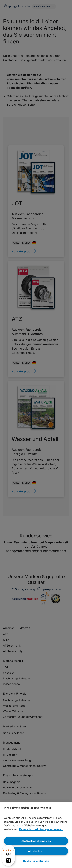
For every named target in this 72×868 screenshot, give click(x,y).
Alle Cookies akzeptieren (36, 841)
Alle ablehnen (36, 851)
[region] (36, 835)
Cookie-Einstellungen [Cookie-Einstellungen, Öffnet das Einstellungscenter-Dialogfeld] (36, 861)
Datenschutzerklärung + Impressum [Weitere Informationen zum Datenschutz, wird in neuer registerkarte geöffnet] (41, 829)
